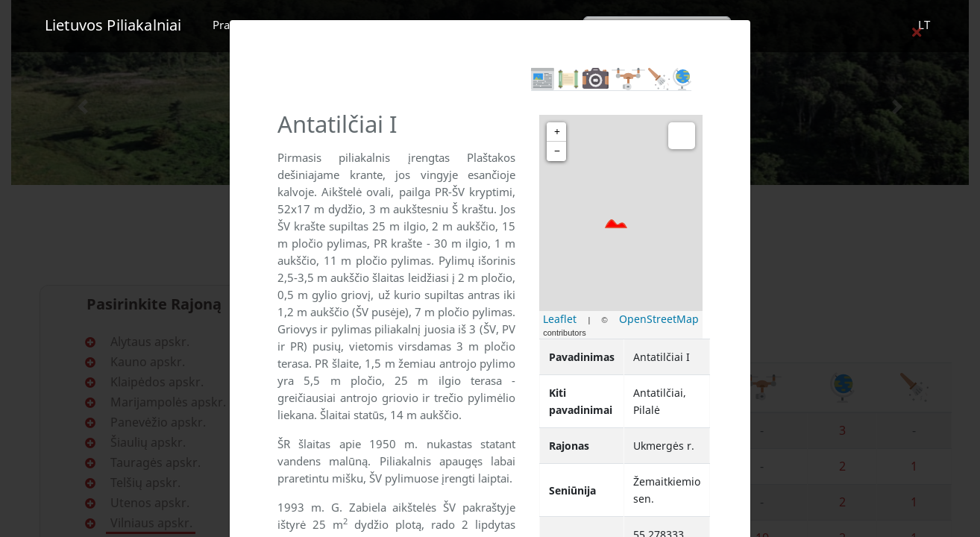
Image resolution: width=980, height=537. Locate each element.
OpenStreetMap (659, 319)
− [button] (557, 151)
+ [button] (557, 132)
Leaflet (560, 319)
